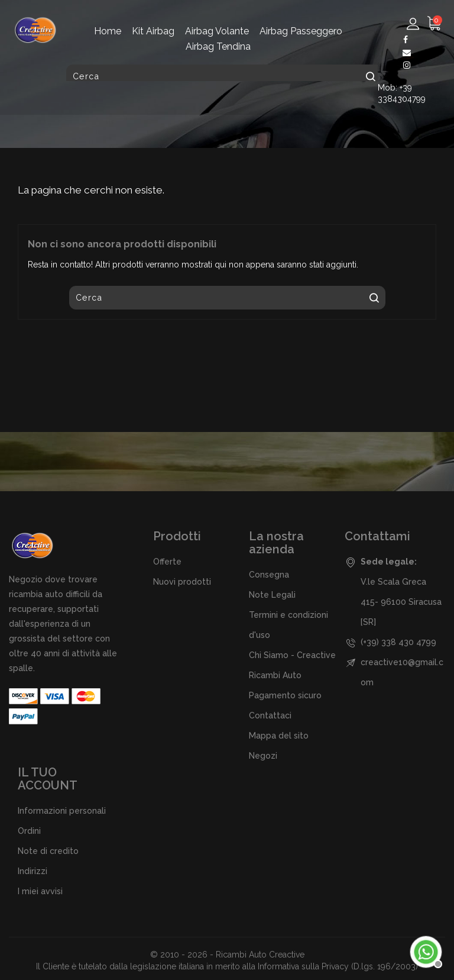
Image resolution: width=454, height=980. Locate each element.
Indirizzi (33, 871)
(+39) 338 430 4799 (398, 642)
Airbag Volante (217, 31)
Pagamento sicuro (285, 695)
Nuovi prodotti (182, 582)
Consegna (269, 575)
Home (108, 31)
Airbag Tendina (218, 46)
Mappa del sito (279, 736)
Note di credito (48, 851)
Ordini (29, 831)
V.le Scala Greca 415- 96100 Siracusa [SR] (401, 602)
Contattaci (270, 715)
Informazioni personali (62, 811)
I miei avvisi (40, 891)
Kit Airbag (153, 31)
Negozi (263, 756)
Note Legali (272, 595)
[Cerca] (224, 76)
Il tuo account (48, 779)
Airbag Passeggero (301, 31)
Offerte (167, 562)
